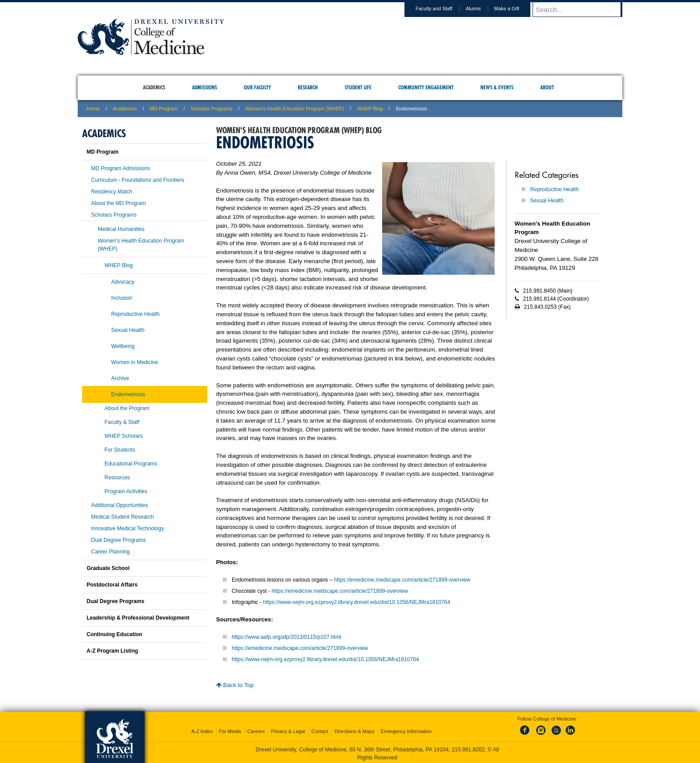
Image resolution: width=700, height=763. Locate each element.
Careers (256, 729)
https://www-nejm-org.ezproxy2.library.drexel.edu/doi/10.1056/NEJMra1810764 (356, 602)
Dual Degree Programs (119, 540)
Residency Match (112, 192)
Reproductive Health (555, 189)
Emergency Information (406, 729)
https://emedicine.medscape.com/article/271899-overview (402, 580)
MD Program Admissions (121, 168)
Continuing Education (115, 634)
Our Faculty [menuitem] (257, 87)
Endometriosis (128, 394)
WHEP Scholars (124, 436)
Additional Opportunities (119, 505)
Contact (320, 729)
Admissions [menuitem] (204, 87)
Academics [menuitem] (154, 87)
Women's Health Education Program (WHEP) (295, 109)
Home (93, 109)
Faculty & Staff (122, 422)
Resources (117, 478)
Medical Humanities (121, 229)
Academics (125, 109)
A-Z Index (202, 729)
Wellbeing (123, 346)
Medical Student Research (123, 517)
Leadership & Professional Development (138, 618)
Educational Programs (131, 464)
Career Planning (110, 552)
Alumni (482, 8)
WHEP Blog (370, 109)
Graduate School (108, 568)
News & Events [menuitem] (497, 87)
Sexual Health (547, 201)
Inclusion (122, 298)
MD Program (163, 109)
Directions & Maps (354, 729)
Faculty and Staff (442, 8)
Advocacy (123, 282)
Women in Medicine (135, 362)
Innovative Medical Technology (127, 528)
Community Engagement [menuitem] (426, 87)
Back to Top (235, 685)
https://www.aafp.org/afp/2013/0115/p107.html (286, 637)
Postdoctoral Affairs (112, 585)
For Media (230, 729)
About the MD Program (119, 203)
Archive (120, 378)
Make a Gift (515, 8)
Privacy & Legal (288, 729)
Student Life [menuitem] (358, 87)
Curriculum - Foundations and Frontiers (138, 180)
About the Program (127, 408)
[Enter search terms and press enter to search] (582, 9)
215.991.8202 (468, 748)
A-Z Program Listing (112, 651)
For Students (120, 450)
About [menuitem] (547, 87)
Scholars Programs (212, 109)
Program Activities (126, 491)
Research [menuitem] (308, 87)
